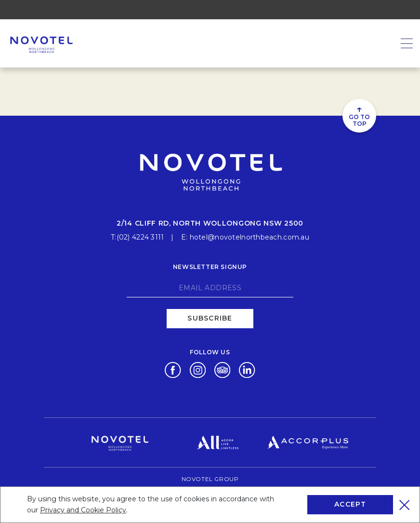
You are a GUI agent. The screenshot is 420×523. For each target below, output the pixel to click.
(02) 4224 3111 (140, 236)
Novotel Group (210, 477)
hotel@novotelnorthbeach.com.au (249, 236)
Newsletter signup (210, 265)
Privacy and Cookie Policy (83, 510)
